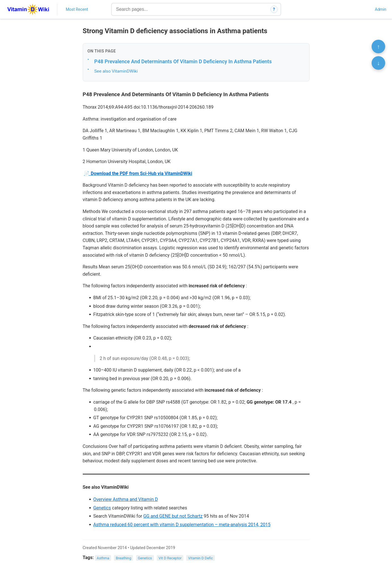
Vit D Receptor (170, 558)
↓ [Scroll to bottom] (378, 63)
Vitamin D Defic (201, 558)
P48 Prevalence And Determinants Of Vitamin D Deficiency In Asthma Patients (183, 61)
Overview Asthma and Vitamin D (126, 499)
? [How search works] (274, 9)
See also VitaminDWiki (116, 71)
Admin (381, 9)
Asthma (103, 558)
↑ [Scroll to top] (378, 47)
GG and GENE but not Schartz (173, 516)
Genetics (102, 508)
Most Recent (77, 9)
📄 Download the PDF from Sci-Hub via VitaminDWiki (138, 173)
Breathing (124, 558)
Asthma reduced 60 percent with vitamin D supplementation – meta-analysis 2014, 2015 (182, 525)
